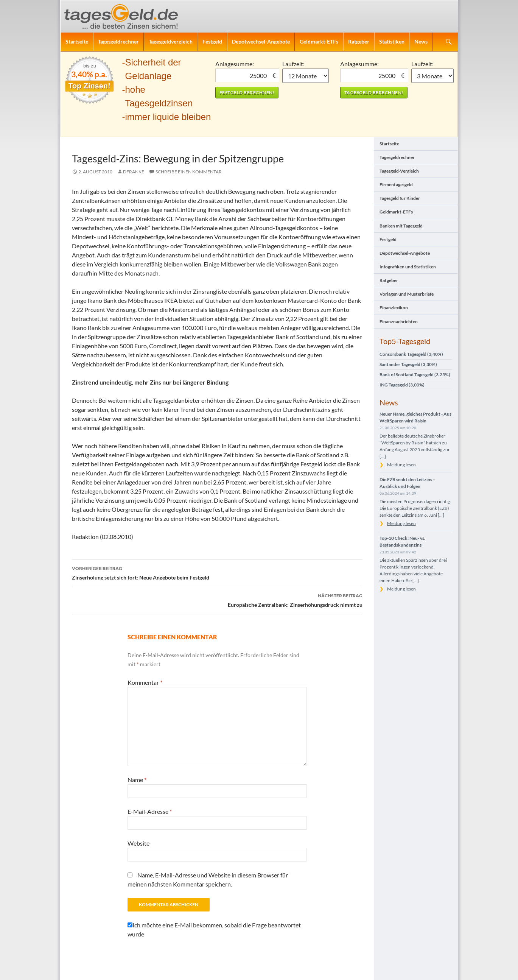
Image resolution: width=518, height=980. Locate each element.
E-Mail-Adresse (150, 811)
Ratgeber (359, 41)
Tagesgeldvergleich (171, 41)
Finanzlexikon (394, 308)
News (421, 41)
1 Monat (306, 76)
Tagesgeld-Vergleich (399, 171)
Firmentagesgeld (396, 185)
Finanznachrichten (399, 322)
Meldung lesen (401, 465)
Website (138, 843)
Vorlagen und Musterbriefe (407, 294)
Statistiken (392, 41)
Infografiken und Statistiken (408, 267)
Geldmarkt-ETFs (319, 41)
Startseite (77, 41)
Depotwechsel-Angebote (261, 41)
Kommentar (145, 682)
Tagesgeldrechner (118, 41)
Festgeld (212, 41)
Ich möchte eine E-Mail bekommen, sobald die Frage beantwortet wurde (214, 929)
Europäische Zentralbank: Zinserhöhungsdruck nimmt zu (217, 600)
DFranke (134, 172)
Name (137, 780)
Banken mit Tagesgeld (401, 226)
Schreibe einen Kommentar (189, 172)
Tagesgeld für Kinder (400, 198)
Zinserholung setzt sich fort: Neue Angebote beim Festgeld (217, 572)
